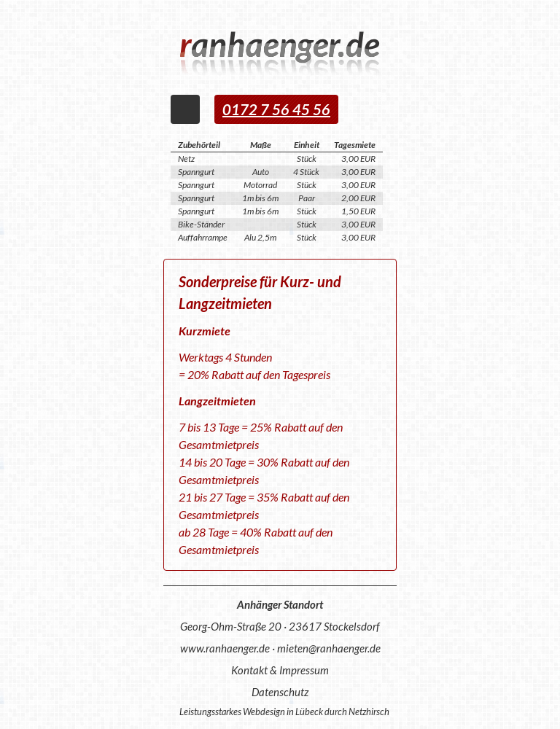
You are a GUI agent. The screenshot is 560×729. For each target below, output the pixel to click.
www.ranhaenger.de (225, 648)
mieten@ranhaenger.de (329, 648)
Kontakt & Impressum (280, 670)
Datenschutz (280, 692)
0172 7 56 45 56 (276, 109)
